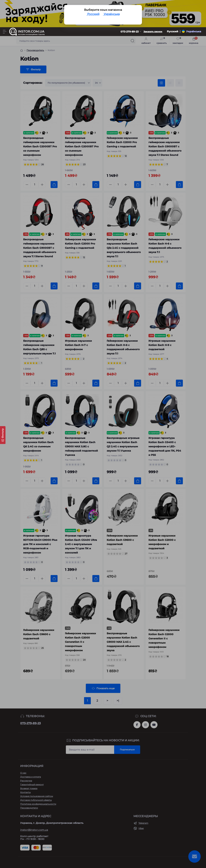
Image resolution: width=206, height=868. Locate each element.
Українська (111, 14)
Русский (93, 14)
